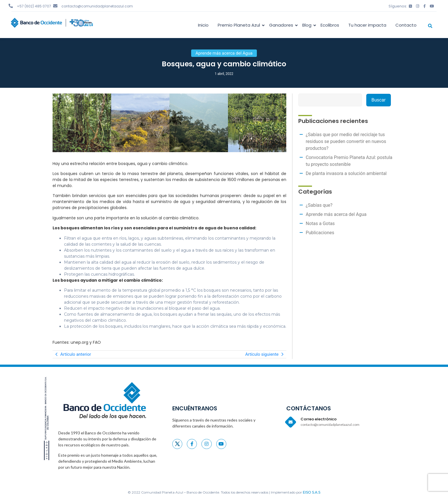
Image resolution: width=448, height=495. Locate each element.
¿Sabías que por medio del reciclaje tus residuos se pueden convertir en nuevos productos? (346, 141)
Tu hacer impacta (367, 25)
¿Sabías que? (319, 205)
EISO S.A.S (312, 492)
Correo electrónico (319, 419)
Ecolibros (330, 25)
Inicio (203, 25)
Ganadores (282, 25)
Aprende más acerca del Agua (336, 214)
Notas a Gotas (320, 223)
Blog (308, 25)
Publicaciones (320, 233)
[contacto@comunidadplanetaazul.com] (55, 6)
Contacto (406, 25)
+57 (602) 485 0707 (34, 6)
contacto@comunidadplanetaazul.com (97, 6)
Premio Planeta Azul (240, 25)
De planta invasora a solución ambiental (346, 173)
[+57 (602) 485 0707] (11, 6)
